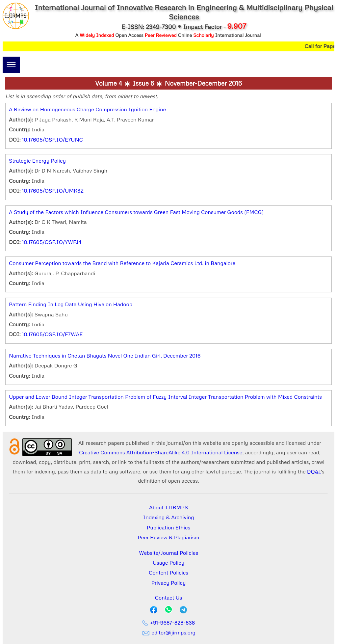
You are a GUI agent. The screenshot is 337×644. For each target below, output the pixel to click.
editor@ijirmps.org (168, 632)
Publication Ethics (168, 527)
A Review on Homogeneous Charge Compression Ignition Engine (87, 109)
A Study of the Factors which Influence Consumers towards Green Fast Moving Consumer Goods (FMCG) (136, 212)
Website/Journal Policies (168, 553)
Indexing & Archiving (169, 517)
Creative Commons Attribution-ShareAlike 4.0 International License (161, 452)
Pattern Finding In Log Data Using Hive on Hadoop (71, 304)
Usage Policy (168, 563)
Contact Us (169, 598)
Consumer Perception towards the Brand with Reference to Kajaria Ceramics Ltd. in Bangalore (122, 263)
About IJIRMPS (168, 507)
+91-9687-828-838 (169, 623)
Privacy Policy (169, 583)
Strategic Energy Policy (37, 161)
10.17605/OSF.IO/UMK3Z (53, 191)
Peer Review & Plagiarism (169, 537)
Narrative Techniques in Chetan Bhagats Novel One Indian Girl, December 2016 (105, 356)
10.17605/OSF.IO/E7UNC (52, 140)
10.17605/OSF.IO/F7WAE (52, 334)
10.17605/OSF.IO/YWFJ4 (52, 242)
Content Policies (168, 573)
